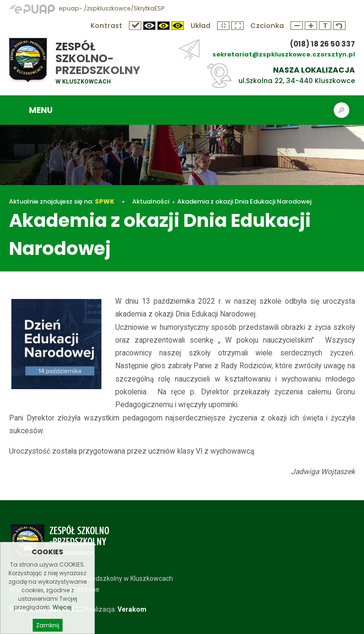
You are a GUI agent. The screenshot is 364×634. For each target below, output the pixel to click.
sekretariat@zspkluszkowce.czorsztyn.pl (284, 54)
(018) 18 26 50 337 (323, 44)
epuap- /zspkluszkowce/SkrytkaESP (87, 8)
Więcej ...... (67, 623)
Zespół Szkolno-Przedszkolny (98, 58)
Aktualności (151, 201)
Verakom (132, 609)
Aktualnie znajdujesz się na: (62, 201)
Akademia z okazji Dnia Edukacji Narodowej (244, 201)
